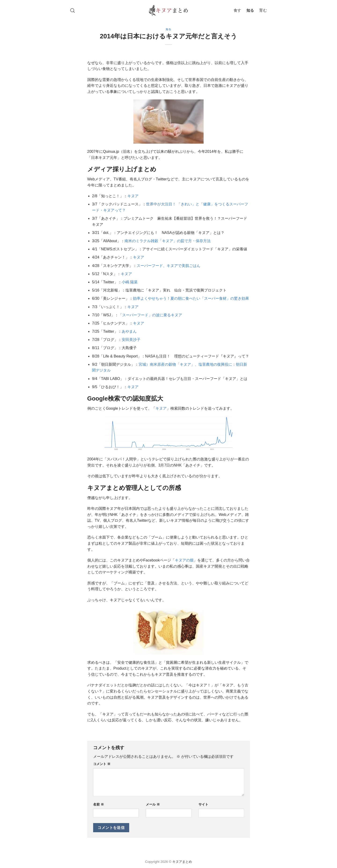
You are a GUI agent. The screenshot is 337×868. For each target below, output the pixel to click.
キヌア (133, 196)
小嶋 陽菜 (130, 282)
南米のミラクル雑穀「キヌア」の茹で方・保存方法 (168, 241)
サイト (203, 804)
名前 (99, 804)
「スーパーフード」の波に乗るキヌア (150, 315)
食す (237, 10)
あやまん (129, 331)
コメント (102, 764)
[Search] (72, 10)
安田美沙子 (131, 340)
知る (250, 10)
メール (153, 804)
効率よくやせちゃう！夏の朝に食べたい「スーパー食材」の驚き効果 (191, 298)
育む (263, 10)
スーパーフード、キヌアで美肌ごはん (168, 266)
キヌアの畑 (184, 560)
